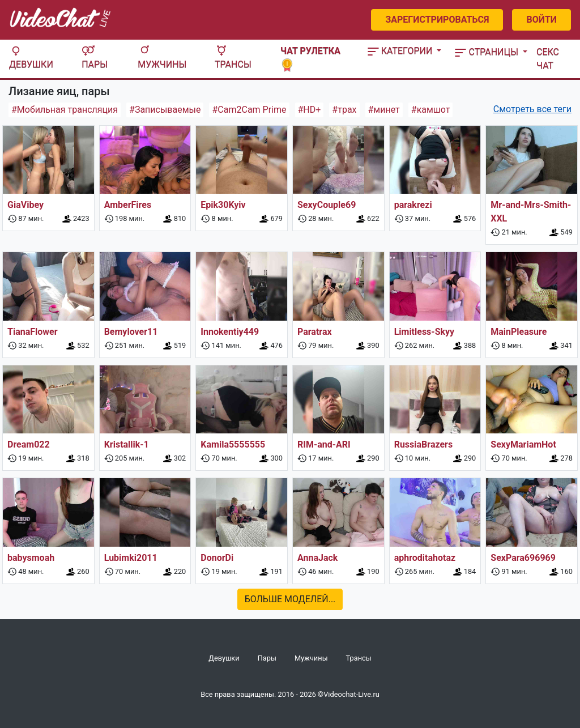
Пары (95, 58)
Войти (541, 20)
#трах (344, 110)
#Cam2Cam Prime (249, 110)
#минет (384, 110)
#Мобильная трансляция (65, 110)
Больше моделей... (290, 599)
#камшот (431, 110)
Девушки (31, 58)
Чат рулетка (310, 58)
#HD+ (310, 110)
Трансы (233, 58)
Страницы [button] (488, 52)
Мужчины (162, 58)
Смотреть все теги (532, 109)
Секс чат (548, 59)
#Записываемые (165, 110)
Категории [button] (401, 51)
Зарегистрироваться (437, 20)
